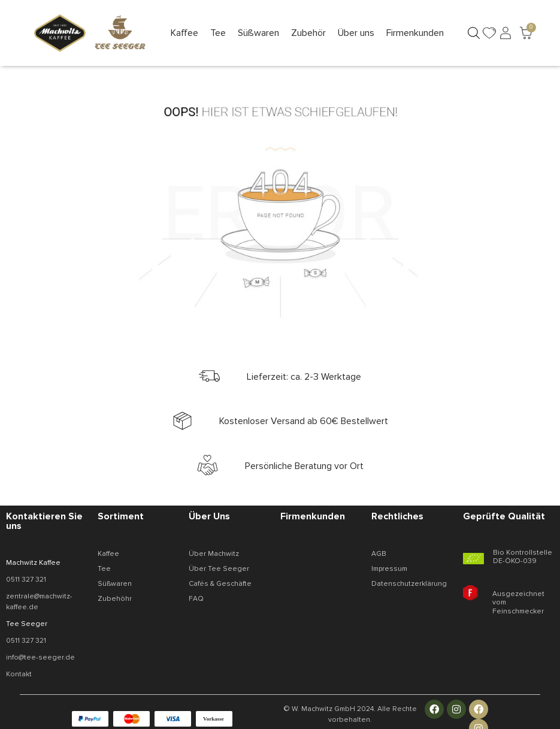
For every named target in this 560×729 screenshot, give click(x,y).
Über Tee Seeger (219, 569)
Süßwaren (115, 584)
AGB (379, 554)
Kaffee (108, 554)
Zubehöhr (115, 599)
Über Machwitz (214, 554)
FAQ (196, 599)
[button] (184, 33)
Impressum (389, 569)
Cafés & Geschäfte (220, 584)
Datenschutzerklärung (409, 584)
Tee (104, 569)
